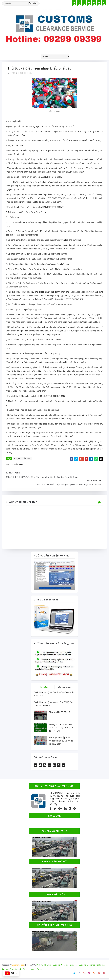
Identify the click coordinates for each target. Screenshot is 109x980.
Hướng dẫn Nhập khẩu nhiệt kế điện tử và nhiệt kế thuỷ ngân (61, 742)
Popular (44, 689)
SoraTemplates (18, 967)
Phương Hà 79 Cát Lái (60, 714)
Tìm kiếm (33, 3)
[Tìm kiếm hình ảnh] (38, 2)
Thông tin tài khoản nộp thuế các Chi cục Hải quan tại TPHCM (61, 729)
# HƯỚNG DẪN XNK (23, 459)
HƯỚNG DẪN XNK (26, 73)
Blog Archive (65, 689)
